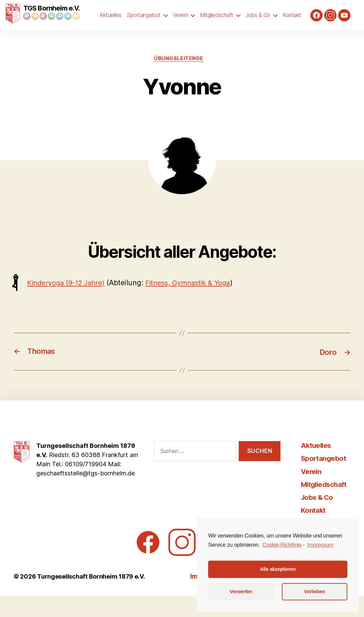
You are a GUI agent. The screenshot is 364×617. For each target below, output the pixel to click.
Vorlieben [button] (314, 592)
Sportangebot (144, 26)
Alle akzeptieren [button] (278, 569)
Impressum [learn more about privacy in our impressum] (320, 545)
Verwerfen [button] (241, 592)
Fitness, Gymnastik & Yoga (196, 304)
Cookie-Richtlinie (282, 545)
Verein (180, 26)
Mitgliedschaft (217, 26)
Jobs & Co (258, 26)
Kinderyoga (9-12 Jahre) (69, 304)
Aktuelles (110, 26)
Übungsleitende (179, 80)
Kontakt (292, 26)
